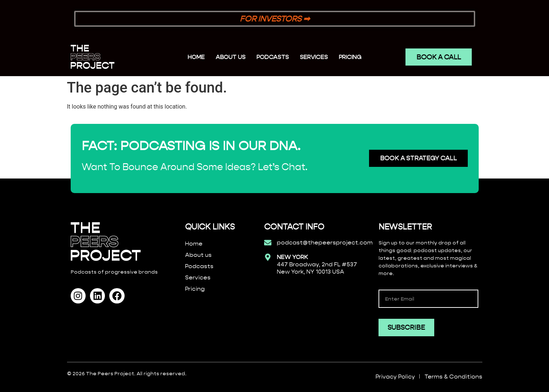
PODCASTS (273, 57)
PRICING (350, 57)
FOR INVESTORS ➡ (275, 19)
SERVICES (314, 57)
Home (196, 57)
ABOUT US (231, 57)
